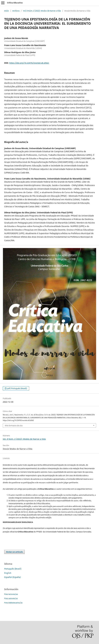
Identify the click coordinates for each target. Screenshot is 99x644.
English (8, 573)
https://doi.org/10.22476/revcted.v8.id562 (29, 63)
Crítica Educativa (15, 3)
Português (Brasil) (13, 569)
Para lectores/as (11, 594)
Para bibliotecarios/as (13, 603)
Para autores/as (11, 598)
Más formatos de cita (14, 425)
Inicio (7, 11)
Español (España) (12, 577)
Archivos (16, 11)
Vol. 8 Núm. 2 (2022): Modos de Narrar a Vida (42, 11)
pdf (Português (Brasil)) (17, 388)
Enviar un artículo (14, 552)
